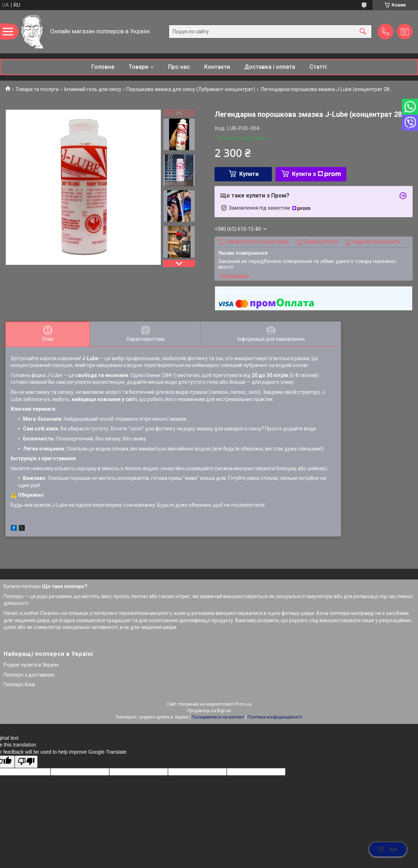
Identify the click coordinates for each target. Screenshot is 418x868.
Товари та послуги (37, 89)
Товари (138, 67)
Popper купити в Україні (31, 665)
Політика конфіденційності (275, 717)
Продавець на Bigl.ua (209, 711)
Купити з (316, 174)
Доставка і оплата (270, 67)
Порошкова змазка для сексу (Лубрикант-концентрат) (191, 89)
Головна (103, 67)
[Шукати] (363, 32)
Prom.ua (243, 704)
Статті (318, 67)
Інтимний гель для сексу (93, 89)
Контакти (217, 67)
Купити (249, 174)
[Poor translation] (26, 762)
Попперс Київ (19, 685)
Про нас (179, 67)
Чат (388, 849)
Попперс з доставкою (29, 675)
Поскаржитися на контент (218, 717)
